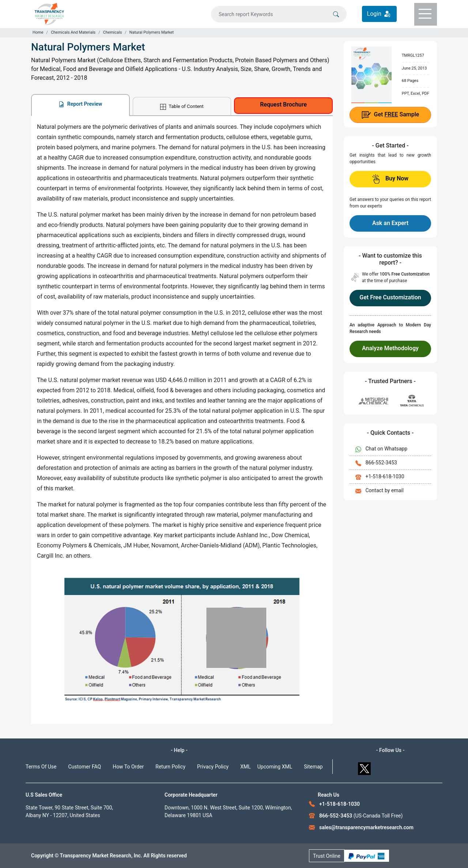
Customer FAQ (85, 767)
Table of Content (182, 107)
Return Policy (170, 767)
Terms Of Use (41, 767)
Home (38, 32)
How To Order (128, 767)
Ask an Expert (390, 223)
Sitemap (313, 767)
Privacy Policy (213, 767)
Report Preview (80, 104)
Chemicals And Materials (73, 32)
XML (246, 767)
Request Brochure (283, 104)
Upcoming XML (275, 767)
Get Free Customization (390, 297)
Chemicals (112, 32)
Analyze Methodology (390, 348)
